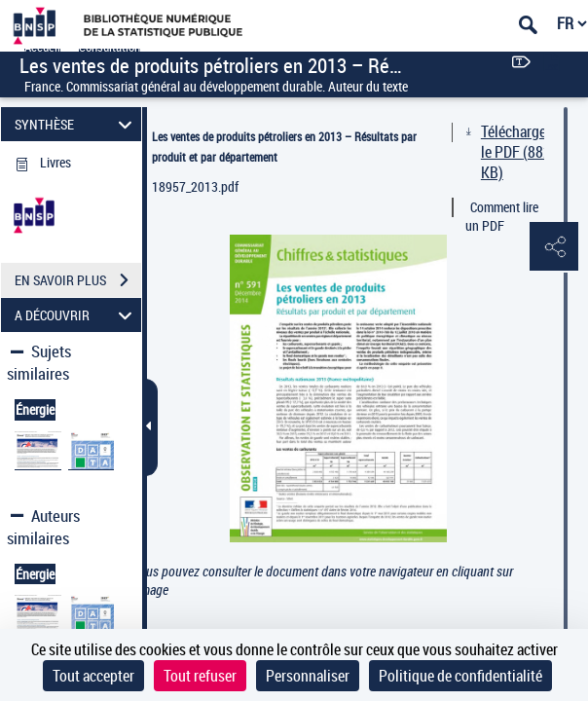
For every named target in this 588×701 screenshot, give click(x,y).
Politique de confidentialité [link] (460, 676)
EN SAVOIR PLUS (78, 280)
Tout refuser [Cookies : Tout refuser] (200, 676)
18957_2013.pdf (195, 186)
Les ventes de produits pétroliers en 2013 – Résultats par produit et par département (284, 147)
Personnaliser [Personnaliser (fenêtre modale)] (308, 676)
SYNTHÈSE (76, 124)
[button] (554, 247)
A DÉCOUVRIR (76, 315)
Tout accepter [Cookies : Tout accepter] (93, 676)
